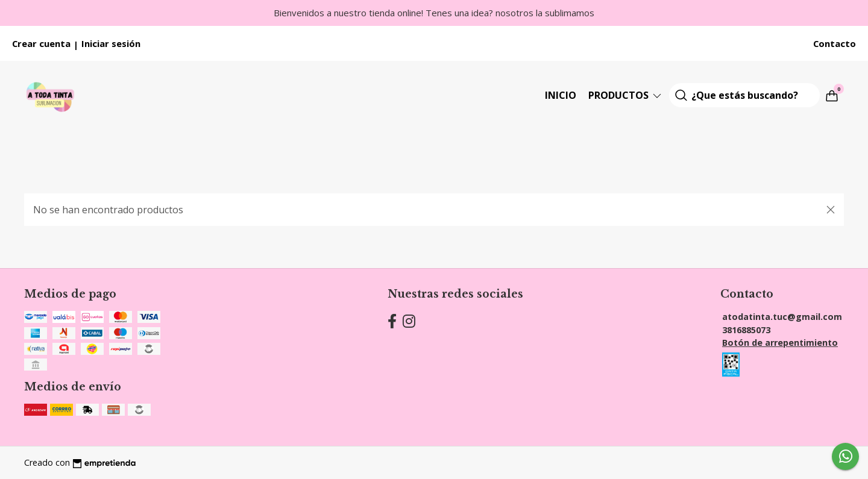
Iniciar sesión (111, 43)
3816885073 (746, 330)
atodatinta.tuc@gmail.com (782, 317)
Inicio (561, 95)
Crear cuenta (41, 43)
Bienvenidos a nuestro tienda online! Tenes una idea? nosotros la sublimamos (434, 13)
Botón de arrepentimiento (780, 343)
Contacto (835, 43)
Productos (626, 95)
